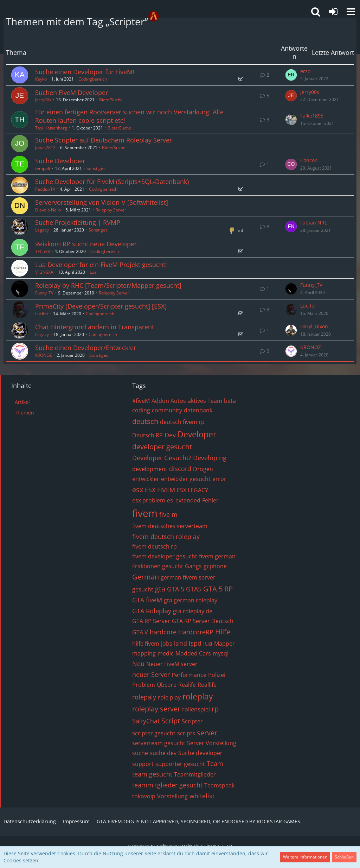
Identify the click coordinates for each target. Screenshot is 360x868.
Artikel (22, 402)
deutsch (145, 421)
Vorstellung (172, 796)
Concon (309, 160)
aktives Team (205, 401)
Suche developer (200, 753)
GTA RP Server (151, 621)
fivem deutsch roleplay (166, 537)
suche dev (163, 753)
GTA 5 (176, 589)
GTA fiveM (147, 600)
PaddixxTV (45, 189)
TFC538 (43, 251)
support (143, 764)
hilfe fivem (146, 644)
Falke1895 (312, 116)
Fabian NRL (314, 223)
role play (169, 697)
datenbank (198, 410)
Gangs (193, 566)
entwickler (146, 479)
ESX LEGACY (192, 490)
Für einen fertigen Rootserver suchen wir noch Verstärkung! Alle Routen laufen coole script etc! (129, 116)
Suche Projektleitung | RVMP (78, 222)
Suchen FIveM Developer (72, 93)
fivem (145, 513)
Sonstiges (96, 168)
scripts (186, 733)
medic (166, 653)
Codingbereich (93, 79)
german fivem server (188, 577)
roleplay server (156, 709)
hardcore (163, 632)
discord (180, 469)
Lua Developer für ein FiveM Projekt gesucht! (101, 265)
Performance (189, 675)
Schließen (344, 857)
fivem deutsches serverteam (170, 526)
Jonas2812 (45, 148)
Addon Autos (169, 401)
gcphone (215, 566)
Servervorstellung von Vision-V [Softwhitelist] (102, 202)
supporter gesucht (180, 764)
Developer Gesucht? (162, 458)
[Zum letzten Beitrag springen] (291, 75)
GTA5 (194, 589)
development (150, 469)
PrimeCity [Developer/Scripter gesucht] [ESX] (101, 306)
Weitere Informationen (305, 857)
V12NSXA (44, 272)
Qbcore (167, 685)
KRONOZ (44, 355)
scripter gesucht (154, 733)
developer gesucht (162, 447)
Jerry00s (43, 100)
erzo (305, 71)
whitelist (202, 796)
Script (171, 721)
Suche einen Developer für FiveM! (85, 72)
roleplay (198, 696)
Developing (210, 458)
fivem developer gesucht (165, 556)
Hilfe (223, 632)
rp (215, 709)
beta (230, 401)
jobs (167, 644)
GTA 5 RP (218, 589)
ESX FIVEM (160, 490)
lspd (195, 643)
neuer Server (151, 674)
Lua (93, 272)
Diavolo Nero (48, 210)
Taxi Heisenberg (51, 128)
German (146, 577)
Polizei (217, 675)
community (167, 410)
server (207, 733)
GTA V (140, 632)
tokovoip (144, 796)
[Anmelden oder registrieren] (333, 12)
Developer (197, 434)
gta (160, 589)
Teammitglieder (195, 774)
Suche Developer (60, 161)
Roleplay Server (111, 210)
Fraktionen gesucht (158, 566)
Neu (138, 664)
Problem (144, 685)
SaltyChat (146, 721)
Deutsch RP (147, 435)
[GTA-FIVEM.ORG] (154, 16)
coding (141, 410)
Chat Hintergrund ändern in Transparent (95, 327)
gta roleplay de (193, 611)
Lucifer (42, 314)
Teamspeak (219, 785)
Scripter (192, 721)
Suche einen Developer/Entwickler (86, 348)
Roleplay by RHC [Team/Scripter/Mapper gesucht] (108, 285)
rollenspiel (196, 709)
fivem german (217, 556)
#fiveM (141, 401)
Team (215, 764)
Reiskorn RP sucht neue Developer (86, 244)
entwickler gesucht (186, 479)
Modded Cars (193, 653)
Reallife (207, 685)
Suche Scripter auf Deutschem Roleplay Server (104, 140)
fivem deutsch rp (155, 546)
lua (208, 643)
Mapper (224, 644)
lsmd (181, 644)
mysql (221, 653)
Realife (187, 685)
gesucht (143, 589)
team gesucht (152, 774)
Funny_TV (44, 293)
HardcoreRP (196, 632)
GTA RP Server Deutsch (203, 621)
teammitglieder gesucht (167, 785)
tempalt (43, 168)
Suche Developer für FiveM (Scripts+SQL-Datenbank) (112, 182)
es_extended (184, 500)
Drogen (203, 469)
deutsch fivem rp (182, 422)
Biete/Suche (111, 100)
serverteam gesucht (159, 743)
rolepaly (144, 697)
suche (140, 753)
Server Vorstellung (212, 743)
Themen (24, 413)
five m (168, 514)
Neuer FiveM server (172, 664)
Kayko (41, 79)
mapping (144, 653)
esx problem (149, 500)
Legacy (42, 230)
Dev (170, 435)
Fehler (210, 500)
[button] (351, 12)
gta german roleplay (191, 600)
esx (138, 490)
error (219, 479)
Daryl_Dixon (314, 326)
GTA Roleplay (152, 611)
